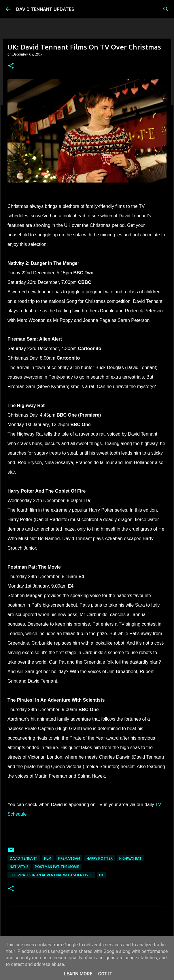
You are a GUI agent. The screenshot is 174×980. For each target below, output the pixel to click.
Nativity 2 (19, 867)
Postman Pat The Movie (57, 867)
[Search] (166, 9)
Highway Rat (130, 858)
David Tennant (24, 858)
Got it (105, 974)
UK (101, 875)
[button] (11, 66)
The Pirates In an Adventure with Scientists (51, 875)
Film (48, 858)
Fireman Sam (69, 858)
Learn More (78, 974)
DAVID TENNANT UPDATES (45, 9)
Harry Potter (100, 858)
